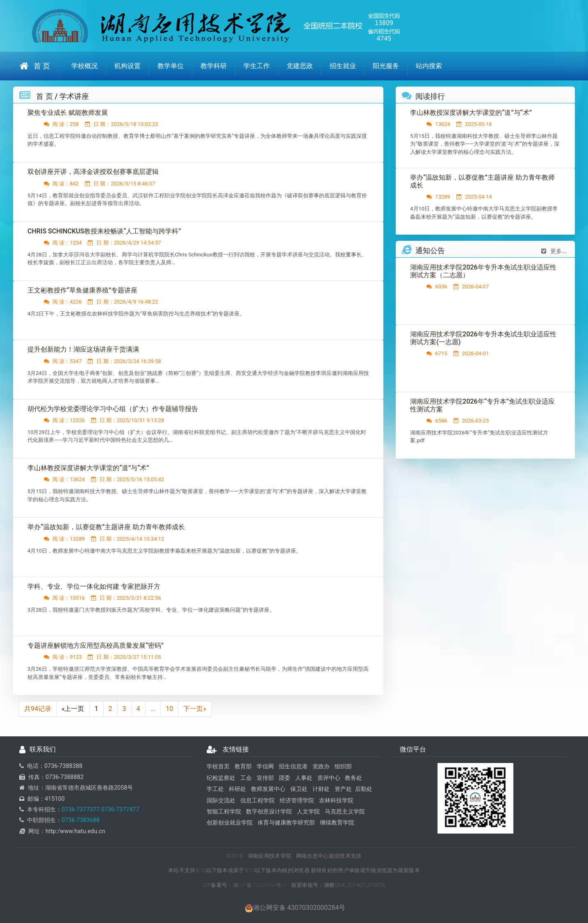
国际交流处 (221, 801)
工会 (246, 778)
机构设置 (128, 66)
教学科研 (214, 66)
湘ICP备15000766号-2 (260, 885)
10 (169, 709)
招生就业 (343, 66)
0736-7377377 (81, 810)
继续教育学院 (337, 823)
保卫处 (299, 789)
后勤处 (364, 789)
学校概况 (84, 66)
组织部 (343, 767)
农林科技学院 (336, 801)
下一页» (195, 709)
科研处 (237, 789)
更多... (554, 251)
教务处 (353, 778)
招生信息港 (293, 767)
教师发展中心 (268, 789)
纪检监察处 (221, 778)
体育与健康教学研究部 (286, 823)
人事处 (304, 778)
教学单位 (171, 66)
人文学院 (308, 812)
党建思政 (300, 66)
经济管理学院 (297, 801)
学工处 (215, 789)
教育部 (243, 767)
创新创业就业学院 (230, 823)
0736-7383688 (81, 821)
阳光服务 (386, 66)
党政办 (321, 767)
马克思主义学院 (345, 812)
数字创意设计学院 (269, 812)
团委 (285, 778)
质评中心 (329, 778)
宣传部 (265, 778)
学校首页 (218, 767)
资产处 (343, 789)
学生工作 (257, 66)
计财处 (321, 789)
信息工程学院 (258, 801)
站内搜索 (429, 66)
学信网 (265, 767)
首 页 (35, 66)
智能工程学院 (224, 812)
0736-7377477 (120, 810)
